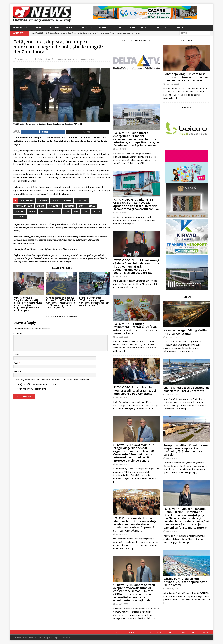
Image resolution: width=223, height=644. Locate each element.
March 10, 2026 (172, 589)
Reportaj (71, 28)
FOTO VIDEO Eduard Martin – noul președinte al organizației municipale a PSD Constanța (135, 391)
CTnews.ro (55, 206)
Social (118, 28)
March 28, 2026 (172, 394)
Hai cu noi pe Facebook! (137, 40)
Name (16, 355)
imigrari (20, 211)
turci (85, 211)
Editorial (55, 28)
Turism (131, 28)
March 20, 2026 (122, 464)
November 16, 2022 (25, 59)
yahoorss (20, 217)
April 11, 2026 (171, 337)
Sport (144, 28)
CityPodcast (161, 28)
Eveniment (88, 28)
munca (32, 211)
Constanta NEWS (24, 206)
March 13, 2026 (172, 531)
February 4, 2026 (172, 84)
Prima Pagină (20, 28)
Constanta (82, 201)
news (43, 211)
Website (17, 371)
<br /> (137, 86)
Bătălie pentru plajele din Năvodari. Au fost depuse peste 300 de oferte (185, 582)
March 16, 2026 (122, 534)
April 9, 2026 (121, 149)
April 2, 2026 (121, 213)
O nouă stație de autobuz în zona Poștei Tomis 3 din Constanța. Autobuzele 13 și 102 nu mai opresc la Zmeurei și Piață (61, 303)
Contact (178, 28)
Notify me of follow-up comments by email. (37, 384)
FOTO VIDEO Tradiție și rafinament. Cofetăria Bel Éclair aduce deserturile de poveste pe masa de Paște (136, 328)
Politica (104, 28)
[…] (145, 163)
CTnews (41, 206)
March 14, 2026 (122, 604)
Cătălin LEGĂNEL (44, 59)
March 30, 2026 (122, 276)
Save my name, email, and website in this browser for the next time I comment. (53, 380)
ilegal (92, 206)
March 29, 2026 (122, 337)
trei (76, 211)
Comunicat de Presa (63, 59)
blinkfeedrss (27, 201)
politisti (55, 211)
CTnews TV (38, 28)
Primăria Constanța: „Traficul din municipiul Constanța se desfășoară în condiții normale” (94, 301)
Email (16, 363)
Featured (85, 59)
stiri (66, 211)
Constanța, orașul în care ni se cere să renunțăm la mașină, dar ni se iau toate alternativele (186, 77)
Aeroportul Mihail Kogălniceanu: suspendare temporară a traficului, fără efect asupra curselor (186, 450)
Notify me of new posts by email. (32, 389)
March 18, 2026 (172, 458)
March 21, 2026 (122, 397)
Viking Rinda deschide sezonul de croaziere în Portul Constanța (186, 389)
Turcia (96, 211)
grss (81, 206)
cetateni (43, 201)
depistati (69, 206)
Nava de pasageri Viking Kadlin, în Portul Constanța (185, 332)
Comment (18, 333)
